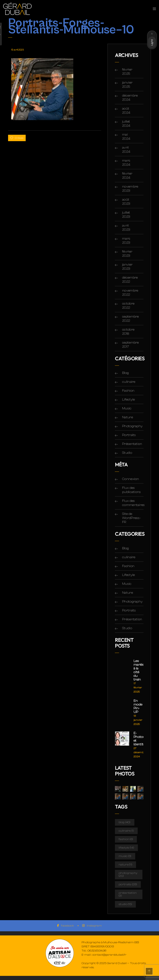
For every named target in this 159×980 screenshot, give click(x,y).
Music (127, 408)
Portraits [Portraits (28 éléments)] (128, 884)
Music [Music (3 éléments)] (125, 856)
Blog (125, 373)
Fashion (128, 391)
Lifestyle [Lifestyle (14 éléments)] (126, 848)
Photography (132, 426)
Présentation (132, 444)
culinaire (129, 382)
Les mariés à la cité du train (139, 670)
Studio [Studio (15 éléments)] (125, 904)
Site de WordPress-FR (131, 518)
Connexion (131, 479)
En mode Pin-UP (138, 706)
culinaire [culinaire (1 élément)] (126, 831)
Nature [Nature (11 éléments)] (125, 865)
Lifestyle (129, 400)
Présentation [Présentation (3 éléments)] (128, 894)
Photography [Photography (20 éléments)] (128, 875)
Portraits (129, 435)
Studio (127, 453)
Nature (128, 417)
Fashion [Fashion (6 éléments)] (126, 839)
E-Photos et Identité (139, 739)
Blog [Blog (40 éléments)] (125, 822)
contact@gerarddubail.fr (109, 955)
